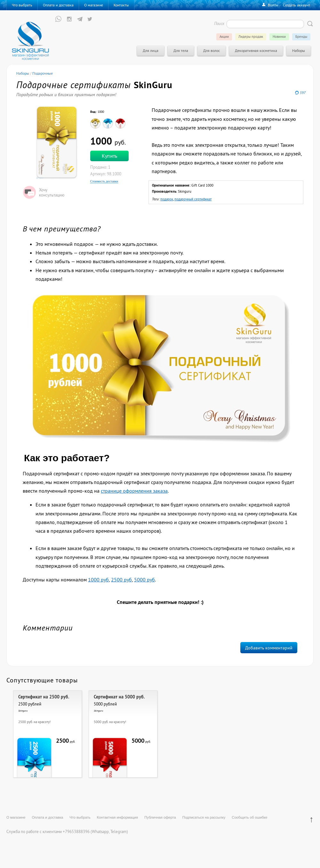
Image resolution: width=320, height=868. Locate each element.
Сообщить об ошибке (249, 817)
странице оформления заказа (134, 491)
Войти (273, 5)
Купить (109, 156)
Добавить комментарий (269, 648)
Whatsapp (100, 831)
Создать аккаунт (296, 5)
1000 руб (98, 580)
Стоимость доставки (104, 181)
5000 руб (144, 580)
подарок (167, 199)
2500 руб (121, 580)
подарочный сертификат (193, 199)
